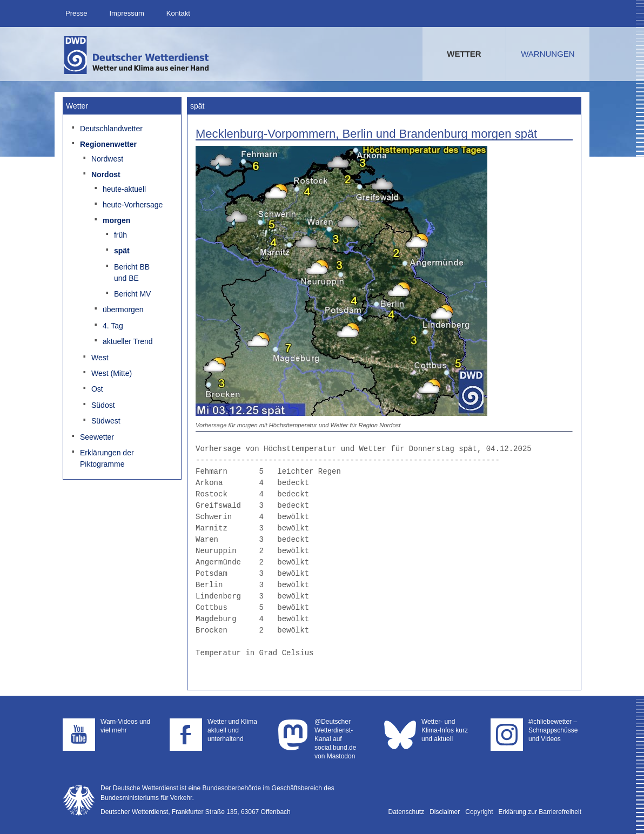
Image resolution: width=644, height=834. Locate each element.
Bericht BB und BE (132, 273)
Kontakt (178, 13)
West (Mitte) (112, 373)
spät (122, 251)
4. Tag (113, 326)
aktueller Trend (128, 341)
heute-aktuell (124, 189)
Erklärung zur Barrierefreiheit (540, 812)
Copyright (479, 812)
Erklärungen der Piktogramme (107, 458)
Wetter (464, 54)
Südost (103, 405)
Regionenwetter (108, 144)
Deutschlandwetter (111, 129)
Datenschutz (407, 812)
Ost (97, 389)
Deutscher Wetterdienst (137, 55)
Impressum (126, 13)
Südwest (106, 421)
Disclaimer (445, 812)
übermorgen (123, 310)
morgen (116, 220)
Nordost (106, 174)
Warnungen (548, 54)
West (100, 358)
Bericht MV (132, 294)
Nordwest (107, 159)
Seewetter (97, 437)
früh (120, 235)
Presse (76, 13)
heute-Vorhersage (133, 205)
